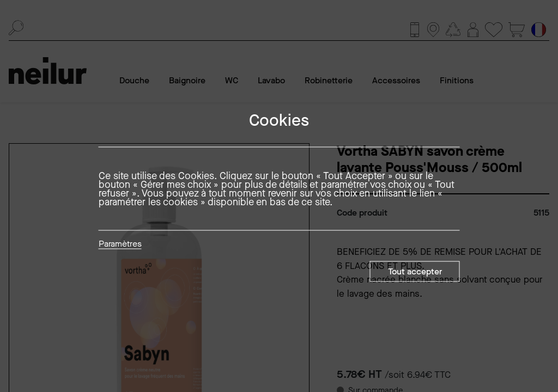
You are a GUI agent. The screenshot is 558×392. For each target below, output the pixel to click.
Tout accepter (415, 271)
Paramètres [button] (120, 244)
